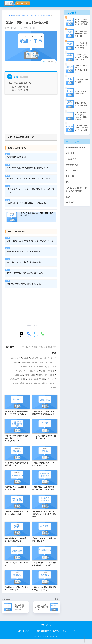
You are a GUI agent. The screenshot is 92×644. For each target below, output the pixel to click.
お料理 (16, 368)
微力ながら (15, 384)
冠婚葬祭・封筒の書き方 (75, 148)
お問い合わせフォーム (26, 636)
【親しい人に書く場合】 (20, 90)
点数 (22, 389)
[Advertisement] (31, 113)
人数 (43, 376)
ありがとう (16, 363)
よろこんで (50, 372)
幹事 (53, 380)
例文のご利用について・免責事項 (48, 636)
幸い (46, 380)
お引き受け (35, 363)
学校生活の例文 (72, 171)
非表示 (24, 77)
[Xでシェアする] (22, 340)
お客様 (26, 363)
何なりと (19, 380)
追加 (54, 393)
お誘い (35, 368)
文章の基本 (70, 154)
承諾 (37, 384)
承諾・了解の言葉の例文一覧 (20, 83)
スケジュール (21, 376)
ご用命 (40, 372)
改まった (51, 384)
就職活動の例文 (72, 165)
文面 (16, 389)
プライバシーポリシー (71, 636)
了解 (37, 376)
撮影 (43, 384)
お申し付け (26, 368)
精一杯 (38, 389)
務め (34, 380)
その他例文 (70, 203)
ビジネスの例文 (72, 159)
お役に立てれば (48, 363)
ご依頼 (24, 372)
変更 (40, 380)
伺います (51, 376)
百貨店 (30, 389)
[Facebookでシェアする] (29, 340)
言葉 (53, 389)
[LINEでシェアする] (43, 340)
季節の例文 (70, 177)
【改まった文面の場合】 (20, 87)
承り (24, 384)
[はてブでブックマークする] (36, 340)
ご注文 (32, 372)
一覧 (30, 376)
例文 (27, 380)
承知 (30, 384)
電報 (67, 182)
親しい (46, 389)
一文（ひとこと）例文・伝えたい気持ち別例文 (38, 352)
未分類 (68, 197)
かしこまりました (48, 368)
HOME (46, 630)
